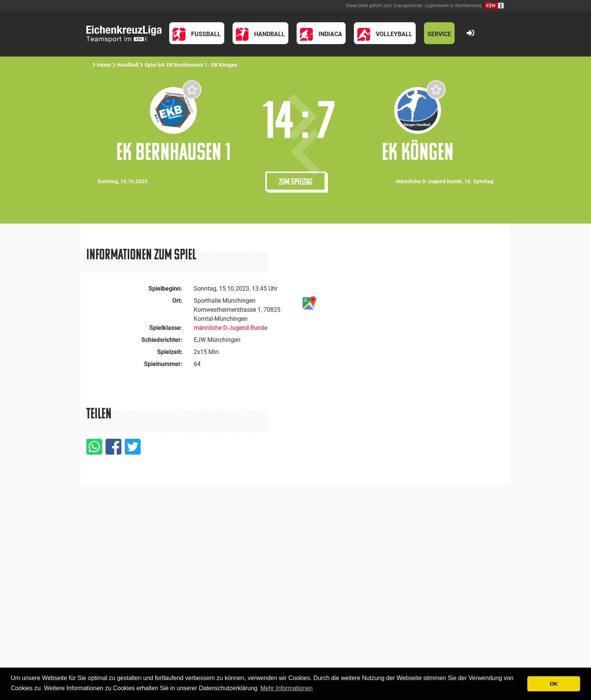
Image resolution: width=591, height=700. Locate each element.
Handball (128, 65)
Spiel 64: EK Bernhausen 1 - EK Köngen (191, 65)
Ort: (177, 301)
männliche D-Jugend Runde (230, 328)
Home (104, 65)
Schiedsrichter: (162, 340)
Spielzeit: (170, 352)
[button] (197, 33)
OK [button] (554, 684)
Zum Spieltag (296, 181)
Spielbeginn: (165, 289)
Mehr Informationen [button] (287, 688)
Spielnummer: (163, 364)
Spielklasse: (166, 328)
